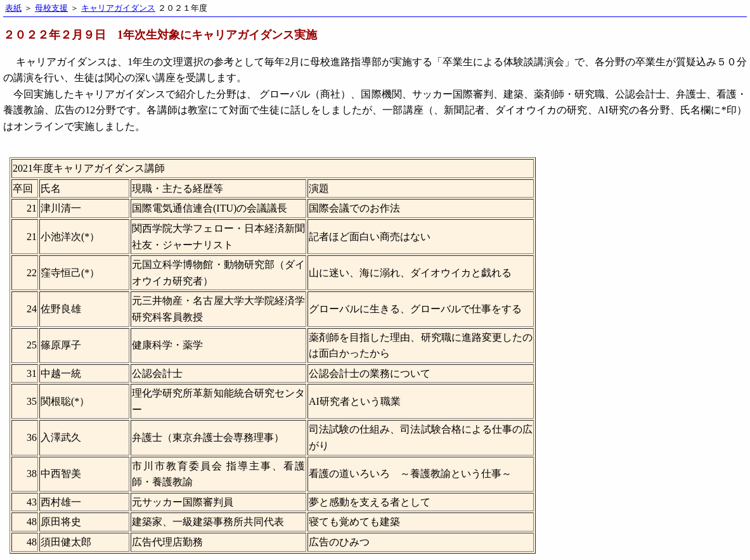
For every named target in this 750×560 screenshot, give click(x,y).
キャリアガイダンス (118, 8)
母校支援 (51, 8)
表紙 (13, 8)
